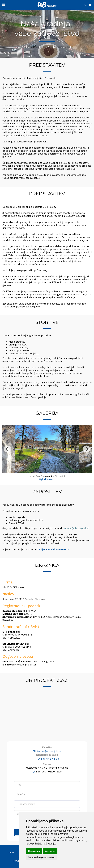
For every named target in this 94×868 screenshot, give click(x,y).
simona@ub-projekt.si (76, 544)
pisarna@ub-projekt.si (47, 767)
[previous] (8, 465)
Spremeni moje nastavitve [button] (41, 857)
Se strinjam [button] (34, 851)
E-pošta (47, 763)
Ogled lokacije (47, 495)
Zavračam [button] (50, 851)
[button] (4, 5)
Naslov (47, 780)
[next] (86, 465)
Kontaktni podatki (47, 771)
